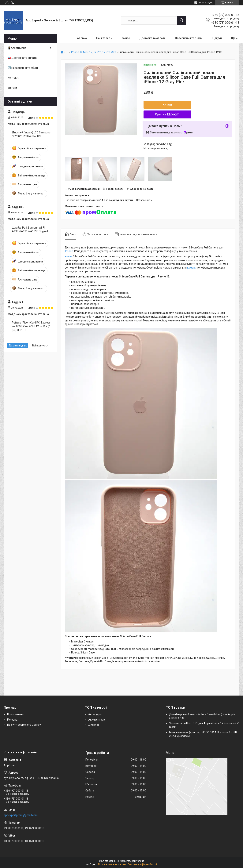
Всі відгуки (39, 345)
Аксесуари (95, 714)
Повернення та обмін (189, 38)
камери (192, 268)
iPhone (69, 251)
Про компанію (16, 714)
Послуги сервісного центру (24, 725)
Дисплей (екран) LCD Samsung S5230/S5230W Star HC (31, 134)
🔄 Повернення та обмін (23, 68)
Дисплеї (93, 725)
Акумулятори (97, 720)
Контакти (13, 78)
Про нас (125, 38)
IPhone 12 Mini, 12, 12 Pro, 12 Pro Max (93, 52)
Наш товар (103, 38)
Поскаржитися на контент (112, 864)
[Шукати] (181, 20)
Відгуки (217, 38)
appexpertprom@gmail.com (21, 815)
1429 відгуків (206, 3)
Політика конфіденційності (142, 864)
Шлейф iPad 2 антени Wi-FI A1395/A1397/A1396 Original (30, 230)
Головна (81, 38)
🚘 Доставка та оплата (22, 58)
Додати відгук (18, 345)
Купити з (167, 114)
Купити (167, 105)
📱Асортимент (17, 48)
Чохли (69, 256)
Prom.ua (140, 861)
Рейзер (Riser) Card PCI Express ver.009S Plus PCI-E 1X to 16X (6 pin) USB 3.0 (31, 326)
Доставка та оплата (152, 38)
